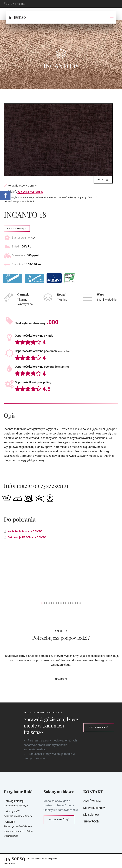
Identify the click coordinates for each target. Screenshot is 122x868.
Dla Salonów (91, 815)
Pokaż (103, 180)
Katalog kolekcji (14, 801)
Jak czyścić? (12, 811)
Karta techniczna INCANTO (25, 531)
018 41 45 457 (16, 4)
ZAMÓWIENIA (92, 801)
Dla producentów (94, 808)
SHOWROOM (91, 821)
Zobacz (61, 679)
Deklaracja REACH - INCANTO (27, 537)
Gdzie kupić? (99, 727)
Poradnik (9, 822)
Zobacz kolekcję (17, 229)
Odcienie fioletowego (30, 192)
